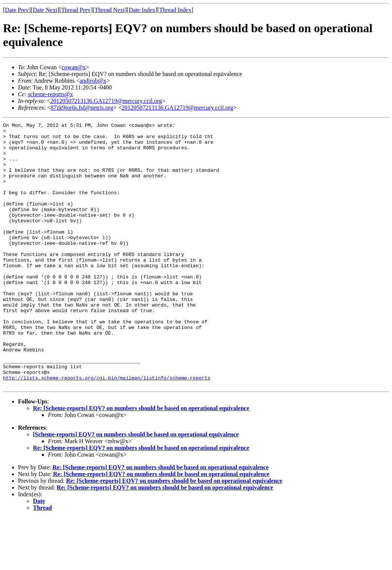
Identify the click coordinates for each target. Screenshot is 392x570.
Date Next (45, 10)
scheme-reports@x (50, 94)
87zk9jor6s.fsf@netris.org (82, 108)
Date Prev (17, 10)
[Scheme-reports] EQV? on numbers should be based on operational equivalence (136, 487)
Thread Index (175, 10)
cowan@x (74, 67)
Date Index (142, 10)
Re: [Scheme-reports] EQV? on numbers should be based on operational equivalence (141, 461)
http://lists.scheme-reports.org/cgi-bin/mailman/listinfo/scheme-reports (107, 429)
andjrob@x (93, 81)
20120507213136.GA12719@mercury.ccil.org (106, 101)
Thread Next (110, 10)
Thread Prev (76, 10)
